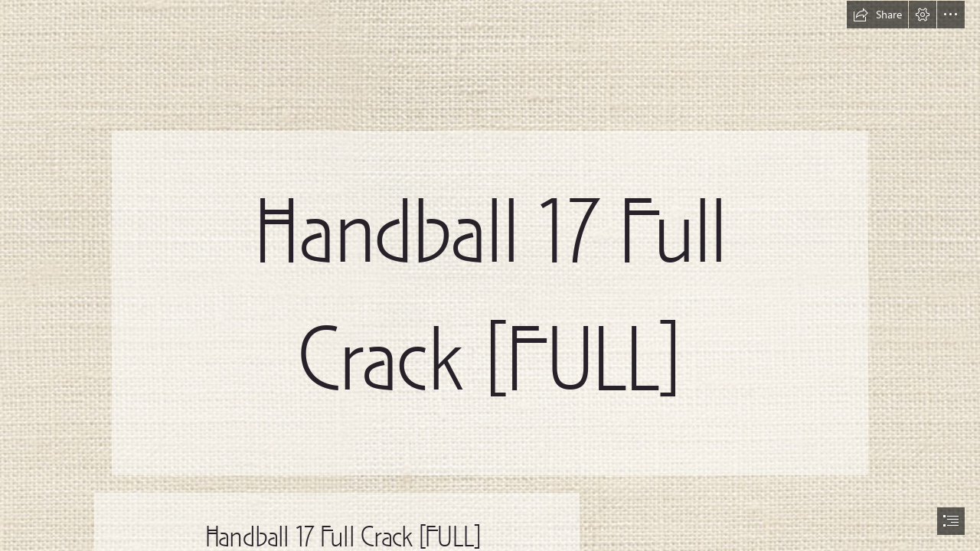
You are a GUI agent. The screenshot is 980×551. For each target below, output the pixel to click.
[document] (490, 275)
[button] (877, 15)
